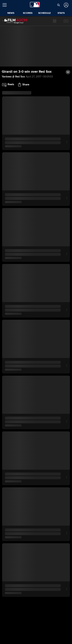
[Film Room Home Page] (12, 21)
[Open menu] (6, 5)
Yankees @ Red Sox (13, 77)
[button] (55, 21)
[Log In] (66, 5)
